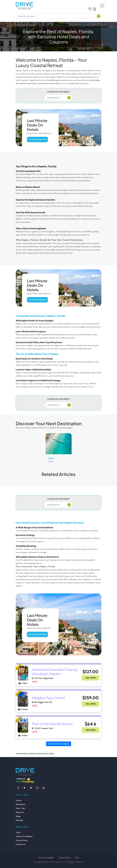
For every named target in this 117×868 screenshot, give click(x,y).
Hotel (35, 682)
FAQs (18, 832)
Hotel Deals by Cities (45, 754)
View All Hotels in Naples (59, 744)
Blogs (18, 816)
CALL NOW (90, 678)
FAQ (77, 858)
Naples (51, 458)
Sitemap (19, 820)
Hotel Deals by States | (26, 754)
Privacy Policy (22, 840)
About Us (20, 812)
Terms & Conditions (24, 836)
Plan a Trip (20, 808)
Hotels (19, 800)
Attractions (21, 804)
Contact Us (21, 844)
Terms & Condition (46, 858)
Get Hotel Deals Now (37, 139)
